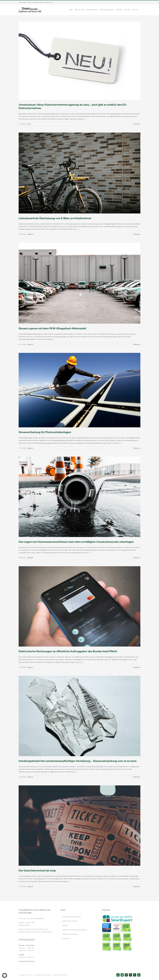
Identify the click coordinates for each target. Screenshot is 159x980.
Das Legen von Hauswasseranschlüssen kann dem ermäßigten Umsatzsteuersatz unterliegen (76, 542)
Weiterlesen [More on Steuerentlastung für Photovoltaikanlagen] (137, 448)
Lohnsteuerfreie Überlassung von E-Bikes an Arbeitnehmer (55, 218)
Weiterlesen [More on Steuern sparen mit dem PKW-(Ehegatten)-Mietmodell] (137, 344)
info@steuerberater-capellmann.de (43, 2)
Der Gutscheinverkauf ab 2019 (37, 870)
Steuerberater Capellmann (43, 975)
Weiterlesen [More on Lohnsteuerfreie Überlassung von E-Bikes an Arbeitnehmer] (137, 234)
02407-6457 (26, 925)
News (29, 124)
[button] (5, 975)
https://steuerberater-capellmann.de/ (39, 932)
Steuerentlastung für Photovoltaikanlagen (45, 432)
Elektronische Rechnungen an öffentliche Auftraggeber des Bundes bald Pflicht (68, 651)
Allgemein (30, 234)
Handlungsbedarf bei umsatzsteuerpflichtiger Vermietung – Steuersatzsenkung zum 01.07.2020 (78, 761)
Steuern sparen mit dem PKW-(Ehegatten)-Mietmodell (52, 328)
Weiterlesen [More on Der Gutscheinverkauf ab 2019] (137, 886)
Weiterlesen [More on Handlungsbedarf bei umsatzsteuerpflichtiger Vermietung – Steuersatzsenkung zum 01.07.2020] (137, 777)
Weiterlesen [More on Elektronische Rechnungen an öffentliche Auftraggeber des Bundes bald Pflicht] (137, 667)
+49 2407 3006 (30, 923)
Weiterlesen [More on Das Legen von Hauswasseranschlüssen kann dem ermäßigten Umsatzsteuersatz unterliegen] (137, 558)
